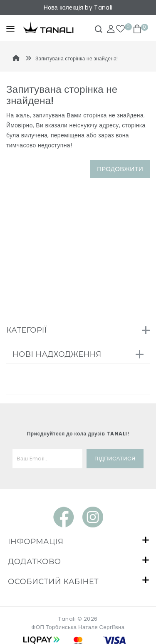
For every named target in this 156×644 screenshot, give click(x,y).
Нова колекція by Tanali (78, 7)
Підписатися (115, 459)
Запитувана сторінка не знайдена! (77, 58)
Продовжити (120, 169)
